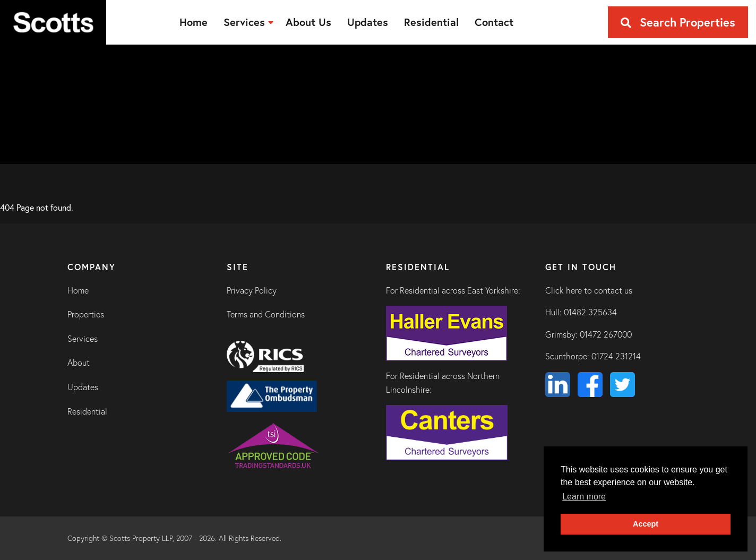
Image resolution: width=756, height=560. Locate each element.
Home (78, 290)
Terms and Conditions (266, 314)
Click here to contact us (589, 290)
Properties (86, 314)
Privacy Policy (252, 290)
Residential (87, 411)
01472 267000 (606, 334)
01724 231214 (616, 356)
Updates (83, 387)
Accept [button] (646, 524)
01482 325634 (590, 312)
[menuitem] (194, 22)
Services (83, 339)
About (79, 363)
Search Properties (678, 22)
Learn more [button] (584, 497)
